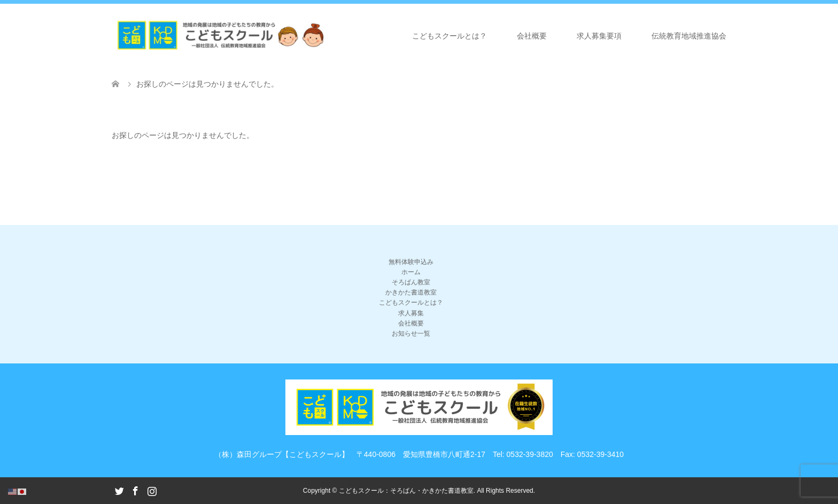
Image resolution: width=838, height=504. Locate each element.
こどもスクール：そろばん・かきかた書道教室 (406, 491)
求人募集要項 (599, 36)
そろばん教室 (411, 282)
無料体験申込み (411, 262)
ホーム (411, 272)
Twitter (119, 490)
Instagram (152, 490)
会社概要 (532, 36)
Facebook (135, 490)
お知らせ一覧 (411, 334)
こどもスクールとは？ (449, 36)
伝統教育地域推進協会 (689, 36)
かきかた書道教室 (411, 292)
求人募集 (411, 313)
